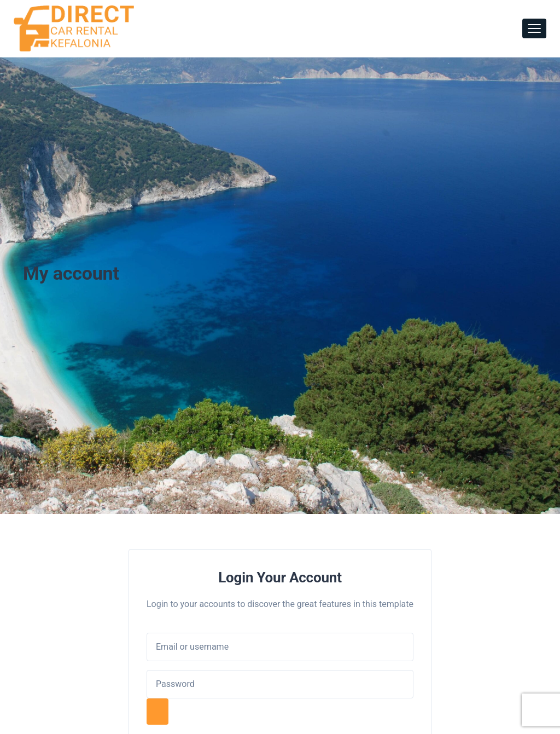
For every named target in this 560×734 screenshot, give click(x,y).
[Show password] (157, 712)
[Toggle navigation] (534, 28)
